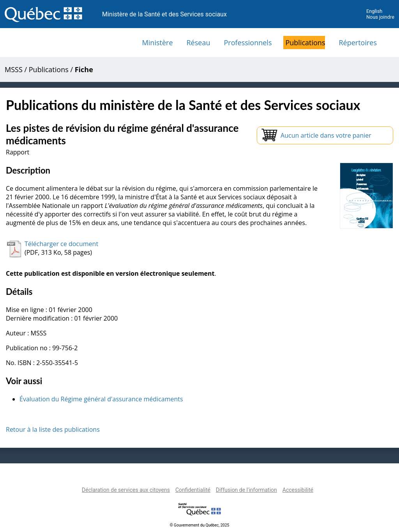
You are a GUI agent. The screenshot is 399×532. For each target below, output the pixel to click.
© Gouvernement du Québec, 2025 (199, 525)
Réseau (199, 43)
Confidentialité (193, 490)
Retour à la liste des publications (53, 429)
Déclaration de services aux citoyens (126, 490)
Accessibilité (298, 490)
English (374, 11)
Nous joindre (380, 17)
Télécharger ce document (61, 244)
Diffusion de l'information (246, 490)
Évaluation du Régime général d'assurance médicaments (101, 399)
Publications (305, 43)
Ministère (158, 43)
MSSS (14, 69)
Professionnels (248, 43)
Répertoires (358, 43)
